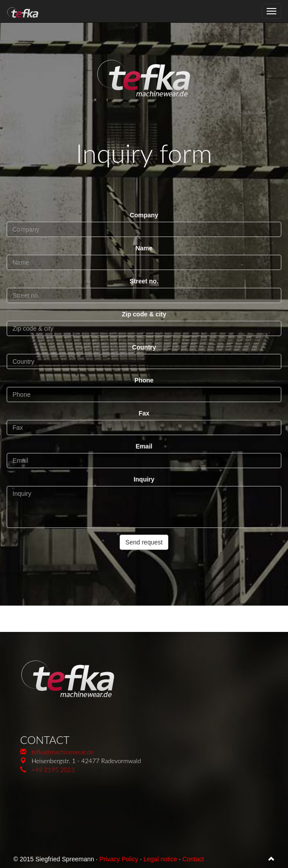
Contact (193, 859)
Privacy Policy (119, 859)
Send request (144, 542)
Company (144, 215)
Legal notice (160, 859)
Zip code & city (144, 314)
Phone (144, 380)
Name (144, 248)
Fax (144, 413)
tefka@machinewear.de (63, 752)
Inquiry (144, 479)
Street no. (144, 281)
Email (144, 446)
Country (144, 347)
